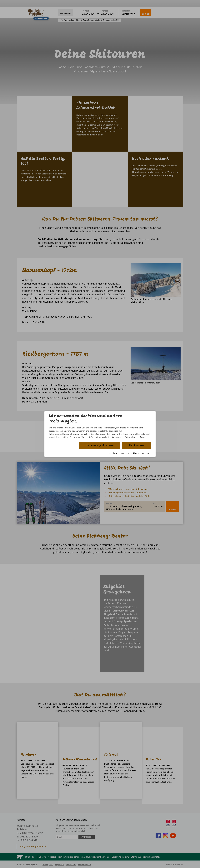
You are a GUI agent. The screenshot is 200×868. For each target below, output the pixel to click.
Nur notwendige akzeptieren (100, 445)
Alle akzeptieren (137, 445)
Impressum (146, 453)
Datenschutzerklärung (130, 453)
